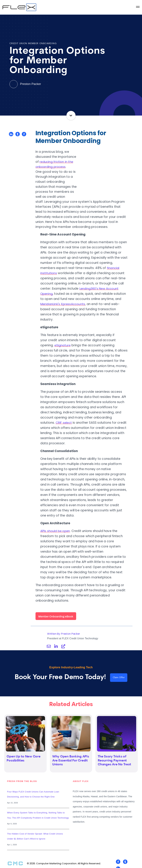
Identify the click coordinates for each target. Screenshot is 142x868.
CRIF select (64, 418)
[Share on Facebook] (24, 134)
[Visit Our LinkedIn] (118, 864)
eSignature (63, 340)
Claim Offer (119, 673)
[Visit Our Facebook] (118, 858)
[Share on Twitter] (18, 134)
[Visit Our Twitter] (125, 858)
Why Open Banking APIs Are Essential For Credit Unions (71, 756)
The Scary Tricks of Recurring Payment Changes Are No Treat (114, 756)
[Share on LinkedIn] (11, 134)
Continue (71, 115)
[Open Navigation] (138, 7)
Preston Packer (25, 84)
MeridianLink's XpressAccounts (64, 299)
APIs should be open (56, 526)
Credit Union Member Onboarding (33, 44)
